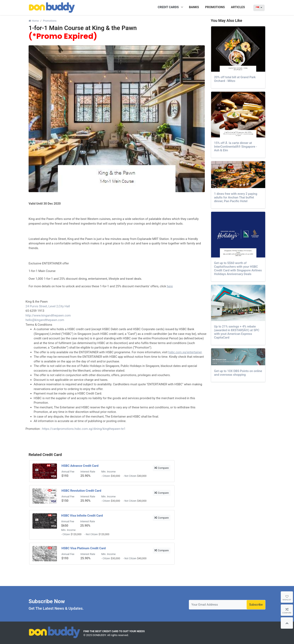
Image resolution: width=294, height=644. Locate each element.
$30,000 (116, 476)
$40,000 (142, 476)
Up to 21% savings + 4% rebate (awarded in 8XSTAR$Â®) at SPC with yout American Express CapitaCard (237, 332)
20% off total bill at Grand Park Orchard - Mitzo (235, 79)
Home (34, 21)
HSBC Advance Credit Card (80, 466)
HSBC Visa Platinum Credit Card (84, 548)
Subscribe (256, 605)
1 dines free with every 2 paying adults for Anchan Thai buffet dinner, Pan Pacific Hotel (236, 197)
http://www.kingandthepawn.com (48, 315)
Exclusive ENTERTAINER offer (49, 263)
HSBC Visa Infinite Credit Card (82, 516)
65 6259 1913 (35, 311)
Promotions (50, 21)
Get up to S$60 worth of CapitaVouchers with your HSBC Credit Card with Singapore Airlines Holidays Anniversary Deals (238, 269)
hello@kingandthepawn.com (45, 320)
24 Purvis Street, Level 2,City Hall (48, 306)
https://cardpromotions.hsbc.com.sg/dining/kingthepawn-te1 (84, 429)
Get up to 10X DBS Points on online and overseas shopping (238, 373)
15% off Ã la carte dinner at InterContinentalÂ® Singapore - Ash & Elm (236, 147)
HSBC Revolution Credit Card (81, 491)
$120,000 (76, 534)
